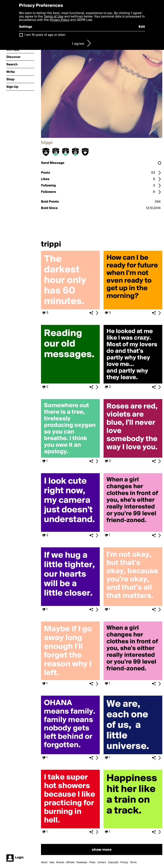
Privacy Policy (60, 20)
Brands (60, 862)
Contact (102, 862)
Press (92, 862)
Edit (142, 27)
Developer (82, 862)
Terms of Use (54, 17)
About (44, 862)
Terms (133, 862)
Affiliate (70, 862)
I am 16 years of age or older (45, 35)
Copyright (113, 862)
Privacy (124, 862)
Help (52, 862)
